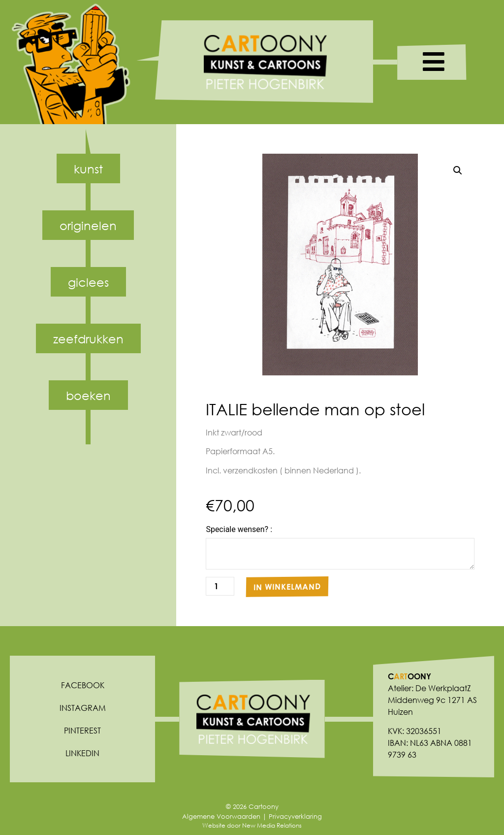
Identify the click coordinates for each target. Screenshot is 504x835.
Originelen (88, 225)
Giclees (88, 282)
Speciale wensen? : (239, 530)
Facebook (83, 685)
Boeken (88, 395)
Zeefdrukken (88, 338)
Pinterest (82, 730)
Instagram (83, 708)
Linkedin (82, 753)
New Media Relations (272, 825)
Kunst (88, 168)
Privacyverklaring (295, 817)
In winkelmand (287, 587)
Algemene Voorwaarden (221, 817)
